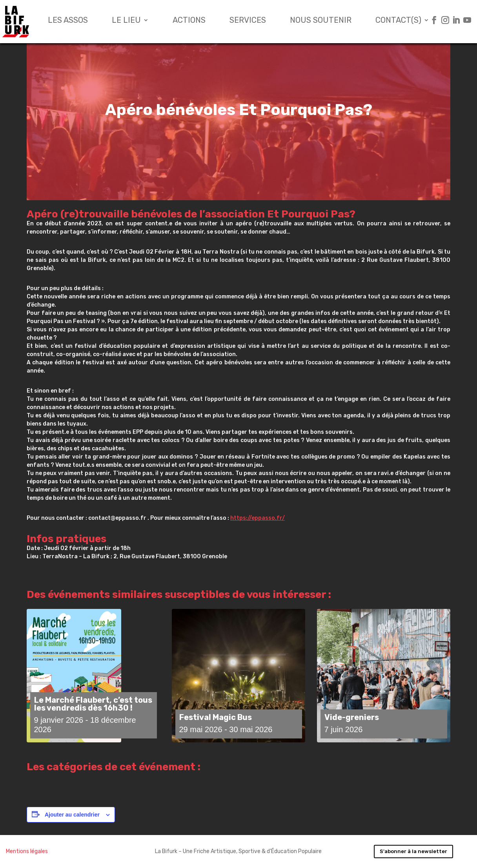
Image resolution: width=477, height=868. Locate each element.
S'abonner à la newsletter (413, 851)
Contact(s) (398, 21)
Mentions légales (27, 851)
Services (248, 21)
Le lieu (126, 21)
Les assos (68, 21)
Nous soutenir (321, 21)
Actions (189, 21)
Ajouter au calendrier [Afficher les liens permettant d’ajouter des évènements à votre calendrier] (72, 815)
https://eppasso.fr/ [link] (258, 518)
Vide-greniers (352, 717)
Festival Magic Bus (216, 717)
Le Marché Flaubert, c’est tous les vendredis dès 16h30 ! (93, 704)
